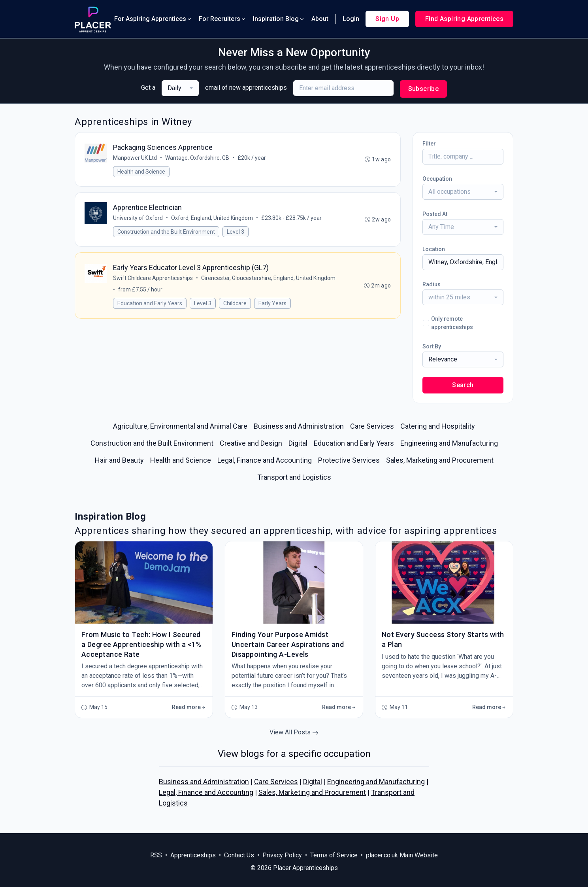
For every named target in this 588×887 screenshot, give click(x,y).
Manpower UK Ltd (135, 158)
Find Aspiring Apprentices (464, 19)
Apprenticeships (193, 855)
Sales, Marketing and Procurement (312, 792)
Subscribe (424, 89)
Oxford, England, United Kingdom (212, 218)
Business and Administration (204, 782)
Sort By (432, 346)
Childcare (235, 304)
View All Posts (294, 732)
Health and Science (141, 172)
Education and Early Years (150, 304)
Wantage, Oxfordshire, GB (197, 158)
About (320, 19)
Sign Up (387, 19)
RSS (156, 855)
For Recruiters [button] (223, 19)
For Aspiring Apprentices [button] (153, 19)
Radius (432, 284)
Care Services (276, 782)
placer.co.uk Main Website (402, 855)
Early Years (272, 304)
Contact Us (239, 855)
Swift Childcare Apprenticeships (153, 279)
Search (463, 385)
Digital (313, 782)
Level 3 (236, 232)
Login (351, 19)
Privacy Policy (282, 855)
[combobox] (180, 88)
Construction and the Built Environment (166, 232)
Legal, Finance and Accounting (206, 792)
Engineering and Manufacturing (376, 782)
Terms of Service (334, 855)
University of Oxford (138, 218)
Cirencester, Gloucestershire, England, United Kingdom (268, 279)
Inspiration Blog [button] (279, 19)
